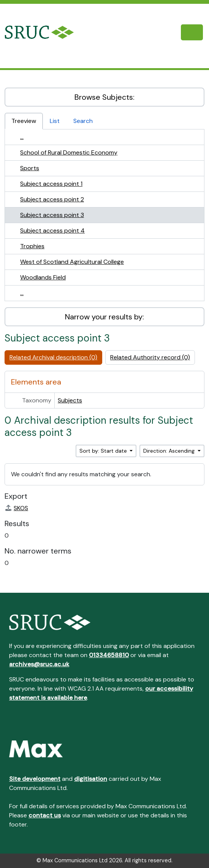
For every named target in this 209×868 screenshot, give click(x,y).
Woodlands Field (43, 277)
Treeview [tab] (24, 121)
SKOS (16, 508)
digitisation (91, 779)
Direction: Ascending (170, 451)
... (22, 137)
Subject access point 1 (51, 184)
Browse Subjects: (104, 97)
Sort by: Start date (104, 451)
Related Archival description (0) (53, 357)
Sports (30, 168)
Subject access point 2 (52, 199)
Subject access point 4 (52, 231)
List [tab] (55, 121)
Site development (35, 779)
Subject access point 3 (52, 215)
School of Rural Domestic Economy (69, 152)
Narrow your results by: (104, 317)
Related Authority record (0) (150, 357)
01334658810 (109, 655)
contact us (45, 815)
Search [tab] (83, 121)
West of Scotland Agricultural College (72, 262)
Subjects (70, 400)
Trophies (32, 246)
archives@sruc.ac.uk (39, 664)
